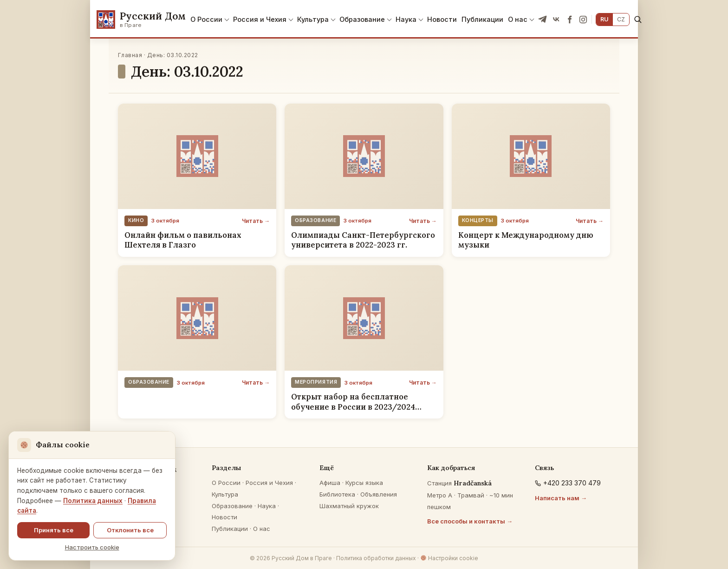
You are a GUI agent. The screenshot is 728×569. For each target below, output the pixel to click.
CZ (621, 19)
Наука (406, 19)
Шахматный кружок (349, 506)
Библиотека (337, 494)
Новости (442, 19)
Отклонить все (130, 530)
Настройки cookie (449, 558)
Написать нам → (561, 498)
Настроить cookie (92, 547)
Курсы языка (364, 483)
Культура (313, 19)
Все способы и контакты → (470, 521)
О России (206, 19)
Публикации (482, 19)
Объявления (379, 494)
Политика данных (93, 501)
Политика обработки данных (376, 558)
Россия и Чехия (260, 19)
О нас (518, 19)
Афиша (330, 483)
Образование (362, 19)
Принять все (54, 530)
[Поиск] (638, 19)
